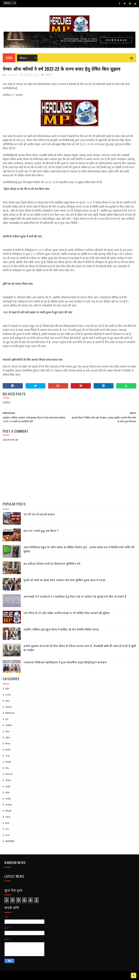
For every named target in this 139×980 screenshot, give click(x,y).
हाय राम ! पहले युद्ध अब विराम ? (41, 531)
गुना (7, 719)
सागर (8, 823)
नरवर (8, 756)
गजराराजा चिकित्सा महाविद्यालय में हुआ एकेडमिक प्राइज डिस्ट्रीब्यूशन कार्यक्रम (65, 662)
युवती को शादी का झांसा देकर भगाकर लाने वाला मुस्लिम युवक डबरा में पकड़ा (65, 580)
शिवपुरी (9, 811)
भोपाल (8, 780)
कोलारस (9, 707)
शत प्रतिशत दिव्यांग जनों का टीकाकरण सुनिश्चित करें (52, 563)
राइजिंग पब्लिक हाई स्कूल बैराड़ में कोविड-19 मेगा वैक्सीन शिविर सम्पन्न (61, 629)
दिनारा (8, 743)
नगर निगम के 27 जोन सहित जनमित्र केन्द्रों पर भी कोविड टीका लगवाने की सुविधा (67, 613)
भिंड (7, 768)
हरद (7, 829)
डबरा (8, 731)
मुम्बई (8, 786)
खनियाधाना (10, 713)
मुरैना (8, 792)
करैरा (8, 701)
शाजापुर (9, 805)
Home (9, 58)
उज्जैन (8, 695)
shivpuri (10, 841)
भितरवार (9, 774)
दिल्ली (8, 750)
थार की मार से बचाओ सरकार (39, 514)
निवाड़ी (8, 762)
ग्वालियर (48, 75)
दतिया (8, 737)
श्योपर (8, 817)
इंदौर (7, 689)
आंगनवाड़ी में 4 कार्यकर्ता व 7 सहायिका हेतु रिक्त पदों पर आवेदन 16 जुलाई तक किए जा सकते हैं (75, 596)
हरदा (8, 835)
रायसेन (8, 799)
